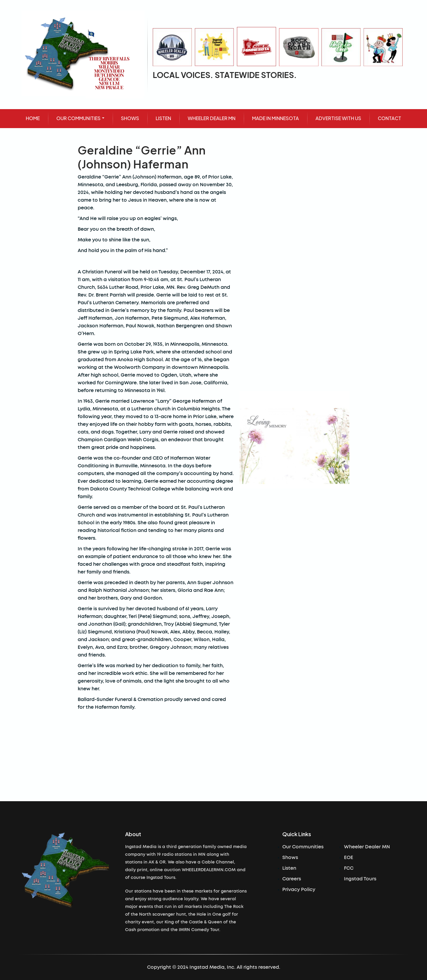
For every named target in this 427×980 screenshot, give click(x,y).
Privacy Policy (299, 890)
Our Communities (303, 847)
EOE (349, 858)
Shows (290, 858)
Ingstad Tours (360, 879)
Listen (289, 868)
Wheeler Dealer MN (367, 847)
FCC (349, 868)
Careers (292, 879)
